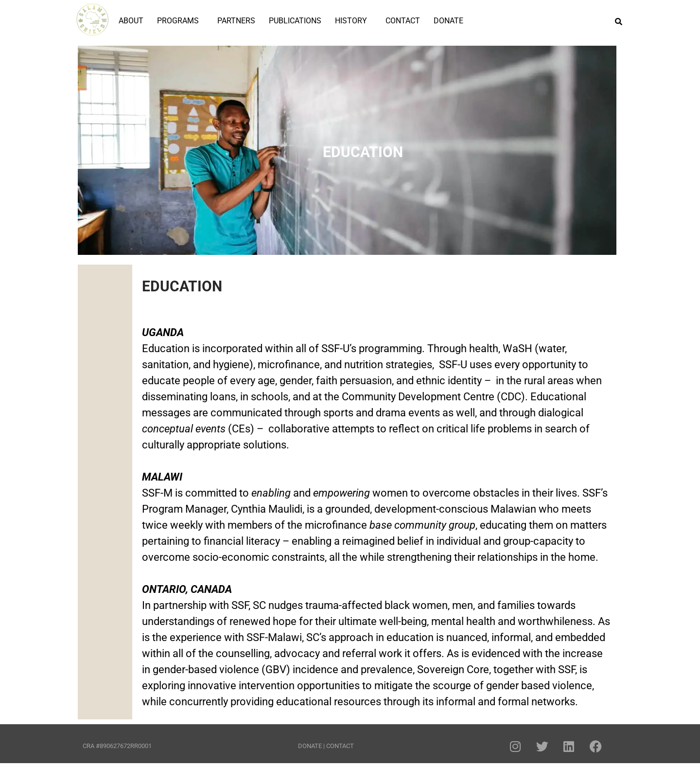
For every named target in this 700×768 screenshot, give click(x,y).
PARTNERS (236, 21)
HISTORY (351, 21)
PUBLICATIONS (295, 21)
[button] (180, 21)
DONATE (448, 21)
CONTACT (403, 21)
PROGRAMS (178, 21)
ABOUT (131, 21)
